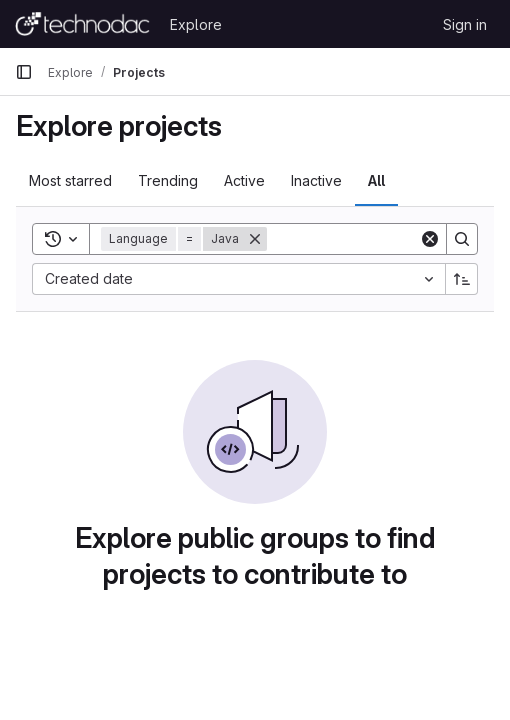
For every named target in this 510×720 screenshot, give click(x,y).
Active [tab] (244, 180)
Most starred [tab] (70, 180)
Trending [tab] (168, 180)
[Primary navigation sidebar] (24, 72)
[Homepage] (82, 24)
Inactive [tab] (316, 180)
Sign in (465, 24)
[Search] (462, 239)
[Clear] (430, 239)
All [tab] (376, 180)
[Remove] (255, 239)
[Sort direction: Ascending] (462, 279)
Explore (196, 24)
